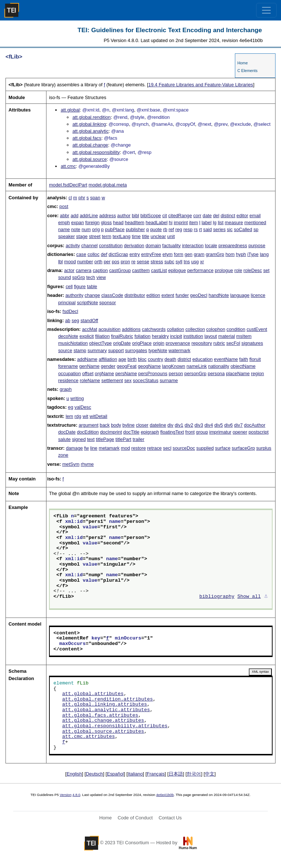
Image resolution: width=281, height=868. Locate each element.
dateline (158, 425)
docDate (67, 432)
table (92, 286)
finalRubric (122, 336)
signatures (252, 343)
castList (159, 270)
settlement (112, 380)
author (124, 216)
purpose (257, 246)
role (238, 270)
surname (169, 380)
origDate (122, 343)
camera (84, 270)
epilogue (177, 270)
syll (179, 262)
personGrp (195, 373)
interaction (193, 246)
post (64, 206)
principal (67, 303)
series (219, 229)
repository (202, 343)
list (221, 222)
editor (242, 216)
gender (108, 366)
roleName (90, 380)
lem (69, 416)
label (207, 222)
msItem (244, 336)
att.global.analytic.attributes (106, 710)
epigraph (150, 432)
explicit (87, 336)
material (226, 336)
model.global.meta (108, 185)
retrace (154, 448)
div (171, 425)
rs (196, 229)
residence (68, 380)
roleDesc (253, 270)
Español (115, 774)
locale (211, 246)
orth (98, 262)
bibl (135, 216)
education (203, 359)
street (95, 236)
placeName (238, 373)
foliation (142, 336)
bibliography (217, 597)
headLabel (157, 222)
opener (240, 432)
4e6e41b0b (165, 795)
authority (74, 295)
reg (179, 229)
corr (197, 216)
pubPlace (115, 229)
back (105, 425)
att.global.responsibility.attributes (115, 726)
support (116, 350)
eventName (226, 359)
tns (187, 262)
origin (159, 343)
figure (80, 286)
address (108, 216)
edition (153, 295)
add (74, 216)
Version (65, 795)
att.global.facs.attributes (100, 716)
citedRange (180, 216)
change (92, 295)
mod (125, 448)
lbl (61, 262)
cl (70, 198)
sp (256, 229)
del (216, 216)
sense (143, 262)
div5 (219, 425)
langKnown (174, 366)
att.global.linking (89, 124)
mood (70, 262)
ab (68, 320)
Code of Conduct (135, 818)
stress (157, 262)
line (94, 448)
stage (82, 236)
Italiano (135, 774)
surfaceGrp (243, 448)
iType (253, 254)
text (91, 439)
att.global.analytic (91, 131)
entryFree (151, 254)
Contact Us (170, 818)
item (194, 222)
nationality (219, 366)
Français (156, 774)
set (266, 270)
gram (199, 254)
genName (90, 366)
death (171, 359)
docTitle (131, 432)
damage (74, 448)
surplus (264, 448)
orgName (104, 373)
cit (164, 216)
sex (128, 380)
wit (86, 416)
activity (73, 246)
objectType (101, 343)
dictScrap (118, 254)
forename (68, 366)
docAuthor (255, 425)
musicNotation (73, 343)
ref (171, 229)
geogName (149, 366)
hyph (241, 254)
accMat (89, 329)
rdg (78, 416)
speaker (67, 236)
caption (100, 270)
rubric (219, 343)
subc (169, 262)
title (146, 236)
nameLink (197, 366)
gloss (106, 222)
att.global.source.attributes (103, 732)
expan (77, 222)
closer (142, 425)
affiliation (108, 359)
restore (139, 448)
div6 (228, 425)
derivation (134, 246)
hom (230, 254)
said (207, 229)
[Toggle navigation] (266, 10)
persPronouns (153, 373)
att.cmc (68, 166)
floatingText (172, 432)
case (81, 254)
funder (182, 295)
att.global (70, 110)
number (85, 262)
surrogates (136, 350)
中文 (210, 774)
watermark (180, 350)
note (76, 229)
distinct (228, 216)
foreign (92, 222)
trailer (138, 439)
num (86, 229)
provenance (178, 343)
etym (168, 254)
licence (258, 295)
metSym (71, 464)
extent (168, 295)
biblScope (151, 216)
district (184, 359)
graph (66, 389)
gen (189, 254)
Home (243, 63)
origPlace (142, 343)
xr (202, 262)
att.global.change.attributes (103, 721)
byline (128, 425)
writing (77, 398)
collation (175, 329)
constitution (111, 246)
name (64, 229)
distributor (135, 295)
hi (171, 222)
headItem (134, 222)
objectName (243, 366)
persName (126, 373)
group (202, 432)
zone (63, 455)
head (118, 222)
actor (69, 270)
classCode (112, 295)
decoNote (68, 336)
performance (201, 270)
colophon (216, 329)
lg (215, 222)
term (106, 236)
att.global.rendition (92, 117)
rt (201, 229)
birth (132, 359)
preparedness (233, 246)
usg (195, 262)
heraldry (160, 336)
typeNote (158, 350)
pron (125, 262)
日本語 (176, 774)
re (133, 262)
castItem (141, 270)
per (107, 262)
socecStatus (146, 380)
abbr (65, 216)
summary (97, 350)
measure (234, 222)
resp (188, 229)
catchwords (154, 329)
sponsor (108, 303)
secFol (233, 343)
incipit (176, 336)
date (207, 216)
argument (89, 425)
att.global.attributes (93, 694)
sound (65, 277)
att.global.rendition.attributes (108, 699)
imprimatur (220, 432)
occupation (70, 373)
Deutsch (95, 774)
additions (131, 329)
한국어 (194, 774)
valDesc (83, 407)
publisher (135, 229)
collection (195, 329)
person (176, 373)
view (101, 277)
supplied (205, 448)
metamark (109, 448)
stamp (80, 350)
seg (76, 320)
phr (82, 198)
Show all (249, 597)
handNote (219, 295)
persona (216, 373)
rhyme (87, 464)
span (95, 198)
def (104, 254)
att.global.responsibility (96, 152)
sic (230, 229)
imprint (181, 222)
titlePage (105, 439)
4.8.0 (76, 795)
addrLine (89, 216)
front (190, 432)
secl (167, 448)
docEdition (88, 432)
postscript (258, 432)
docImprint (111, 432)
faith (244, 359)
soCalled (243, 229)
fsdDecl (70, 311)
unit (171, 236)
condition (236, 329)
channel (89, 246)
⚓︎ (266, 597)
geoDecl (199, 295)
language (240, 295)
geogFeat (127, 366)
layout (211, 336)
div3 (199, 425)
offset (88, 373)
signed (79, 439)
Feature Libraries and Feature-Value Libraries (201, 85)
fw (87, 448)
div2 (189, 425)
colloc (93, 254)
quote (156, 229)
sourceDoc (184, 448)
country (156, 359)
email (255, 216)
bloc (142, 359)
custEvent (257, 329)
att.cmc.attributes (89, 737)
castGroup (120, 270)
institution (193, 336)
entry (135, 254)
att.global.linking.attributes (105, 705)
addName (87, 359)
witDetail (98, 416)
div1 (179, 425)
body (116, 425)
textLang (122, 236)
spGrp (78, 277)
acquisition (109, 329)
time (136, 236)
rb (165, 229)
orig (96, 229)
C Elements (248, 71)
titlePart (123, 439)
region (258, 373)
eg (71, 407)
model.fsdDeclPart (68, 185)
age (122, 359)
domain (153, 246)
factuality (171, 246)
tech (91, 277)
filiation (102, 336)
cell (69, 286)
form (179, 254)
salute (64, 439)
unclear (158, 236)
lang (264, 254)
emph (64, 222)
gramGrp (215, 254)
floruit (255, 359)
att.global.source (90, 159)
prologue (224, 270)
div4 (209, 425)
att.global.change (90, 145)
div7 (238, 425)
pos (116, 262)
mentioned (255, 222)
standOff (89, 320)
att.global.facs (87, 138)
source (65, 350)
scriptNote (87, 303)
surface (223, 448)
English (74, 774)
